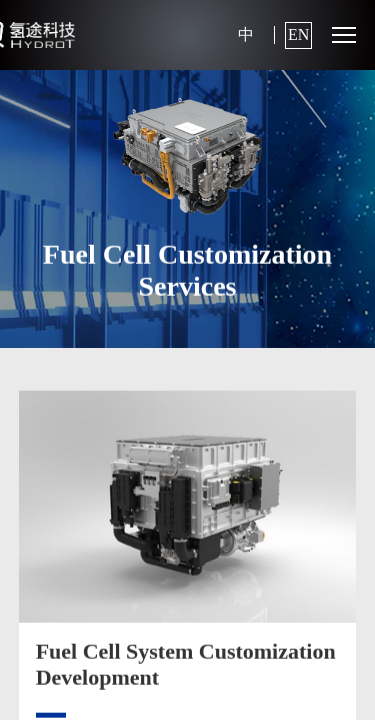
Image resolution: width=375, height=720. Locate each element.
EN (298, 34)
